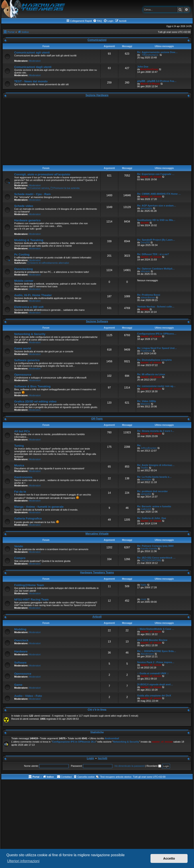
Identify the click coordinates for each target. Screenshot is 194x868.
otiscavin (145, 271)
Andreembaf (112, 738)
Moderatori (35, 61)
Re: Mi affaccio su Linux (151, 374)
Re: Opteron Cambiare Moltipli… (156, 269)
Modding (20, 629)
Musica (19, 465)
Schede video (24, 206)
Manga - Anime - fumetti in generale (39, 507)
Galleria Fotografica (28, 518)
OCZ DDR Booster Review (152, 640)
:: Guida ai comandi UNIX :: (153, 673)
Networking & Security (30, 334)
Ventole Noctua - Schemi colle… (156, 307)
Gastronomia (23, 477)
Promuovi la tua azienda (65, 188)
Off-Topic (97, 419)
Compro (20, 558)
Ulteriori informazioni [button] (23, 861)
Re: (139, 445)
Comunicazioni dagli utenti (33, 67)
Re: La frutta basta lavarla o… (154, 477)
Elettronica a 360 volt (29, 307)
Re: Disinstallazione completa (154, 360)
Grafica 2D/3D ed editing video (35, 401)
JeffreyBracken (149, 448)
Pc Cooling (22, 255)
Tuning (19, 446)
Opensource (23, 375)
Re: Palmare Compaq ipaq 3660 (155, 546)
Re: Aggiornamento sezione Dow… (157, 52)
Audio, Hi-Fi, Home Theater (33, 295)
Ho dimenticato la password (130, 766)
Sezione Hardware (97, 95)
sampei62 (146, 494)
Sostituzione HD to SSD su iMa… (156, 220)
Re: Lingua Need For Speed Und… (157, 348)
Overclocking (24, 269)
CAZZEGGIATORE (151, 560)
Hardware (21, 651)
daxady (145, 223)
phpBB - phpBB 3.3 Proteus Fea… (157, 81)
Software (20, 663)
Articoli (97, 617)
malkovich (146, 509)
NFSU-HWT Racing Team (31, 599)
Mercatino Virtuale (97, 534)
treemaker (146, 480)
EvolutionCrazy (149, 69)
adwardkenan (148, 297)
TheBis (144, 468)
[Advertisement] (97, 132)
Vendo (19, 546)
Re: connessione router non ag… (156, 386)
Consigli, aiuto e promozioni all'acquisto (42, 174)
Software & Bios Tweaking (32, 386)
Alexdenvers (147, 654)
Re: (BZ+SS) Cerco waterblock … (156, 558)
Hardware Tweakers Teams (97, 573)
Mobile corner (24, 281)
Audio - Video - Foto (28, 696)
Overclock (21, 640)
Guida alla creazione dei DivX (154, 696)
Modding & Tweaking (29, 240)
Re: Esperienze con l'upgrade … (156, 174)
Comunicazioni (97, 40)
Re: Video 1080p (147, 401)
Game (18, 685)
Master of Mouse (150, 84)
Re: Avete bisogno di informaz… (156, 465)
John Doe (143, 67)
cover (144, 599)
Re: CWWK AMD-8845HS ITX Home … (159, 194)
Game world (23, 348)
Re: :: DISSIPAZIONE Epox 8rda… (157, 651)
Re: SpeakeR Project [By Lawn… (156, 240)
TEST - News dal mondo (31, 81)
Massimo (145, 404)
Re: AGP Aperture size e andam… (157, 206)
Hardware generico (27, 220)
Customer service (38, 188)
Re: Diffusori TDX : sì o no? (153, 254)
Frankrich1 (146, 351)
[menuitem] (97, 21)
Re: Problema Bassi (149, 295)
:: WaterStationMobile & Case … (156, 629)
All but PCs (22, 431)
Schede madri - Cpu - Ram (32, 194)
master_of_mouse (151, 177)
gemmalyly (146, 208)
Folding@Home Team (29, 585)
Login (90, 758)
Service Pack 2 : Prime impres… (156, 662)
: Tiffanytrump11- (150, 55)
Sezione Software (97, 321)
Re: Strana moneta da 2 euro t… (156, 431)
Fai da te (20, 492)
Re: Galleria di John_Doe (152, 518)
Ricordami (154, 766)
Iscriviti (103, 758)
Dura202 (145, 242)
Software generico (27, 360)
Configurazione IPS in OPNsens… (157, 334)
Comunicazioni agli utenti (32, 53)
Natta (143, 585)
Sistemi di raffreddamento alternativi (48, 263)
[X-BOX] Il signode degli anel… (155, 684)
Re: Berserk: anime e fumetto (154, 506)
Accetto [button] (169, 858)
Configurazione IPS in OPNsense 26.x (74, 742)
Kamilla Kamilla (149, 549)
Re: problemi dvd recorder (152, 491)
